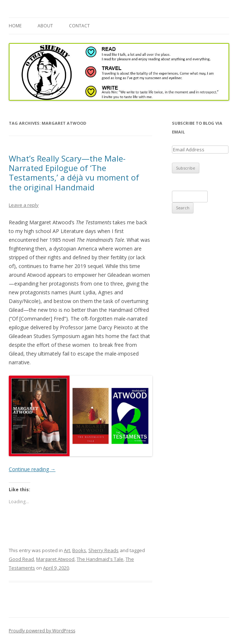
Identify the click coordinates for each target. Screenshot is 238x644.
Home (15, 26)
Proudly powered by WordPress (42, 631)
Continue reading (32, 469)
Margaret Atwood (55, 559)
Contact (79, 26)
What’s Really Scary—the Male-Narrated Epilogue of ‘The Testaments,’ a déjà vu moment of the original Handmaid (74, 173)
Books (79, 550)
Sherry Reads (103, 550)
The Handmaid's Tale (100, 559)
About (45, 26)
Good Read (21, 559)
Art (67, 550)
